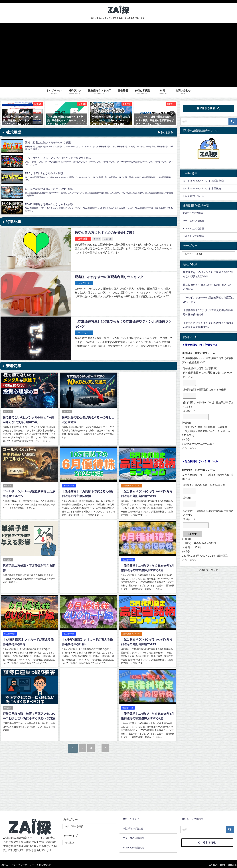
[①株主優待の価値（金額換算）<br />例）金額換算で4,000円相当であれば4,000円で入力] (189, 383)
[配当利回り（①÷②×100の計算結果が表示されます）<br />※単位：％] (196, 525)
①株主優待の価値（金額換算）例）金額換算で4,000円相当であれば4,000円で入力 (207, 373)
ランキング (84, 283)
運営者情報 (207, 841)
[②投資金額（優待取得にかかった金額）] (189, 396)
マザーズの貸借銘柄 (193, 221)
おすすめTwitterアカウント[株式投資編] (203, 181)
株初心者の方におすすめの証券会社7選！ (107, 232)
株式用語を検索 (208, 108)
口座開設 (108, 239)
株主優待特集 (69, 485)
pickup (97, 239)
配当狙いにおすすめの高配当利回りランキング (111, 277)
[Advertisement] (148, 403)
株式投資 (8, 412)
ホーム (5, 863)
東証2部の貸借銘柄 (193, 213)
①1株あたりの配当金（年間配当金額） (205, 485)
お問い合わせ (44, 863)
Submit (193, 534)
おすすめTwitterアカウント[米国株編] (202, 188)
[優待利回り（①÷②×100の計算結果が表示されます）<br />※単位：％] (196, 417)
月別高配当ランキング (131, 485)
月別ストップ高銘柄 (193, 236)
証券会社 (83, 239)
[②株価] (189, 504)
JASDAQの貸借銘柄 (193, 229)
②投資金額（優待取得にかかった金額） (206, 390)
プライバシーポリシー (23, 863)
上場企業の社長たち (193, 196)
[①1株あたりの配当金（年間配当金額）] (189, 491)
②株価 (187, 498)
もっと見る (165, 132)
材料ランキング (131, 817)
